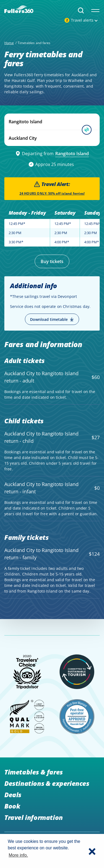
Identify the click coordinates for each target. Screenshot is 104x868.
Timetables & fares (34, 772)
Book (12, 806)
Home (9, 43)
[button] (92, 851)
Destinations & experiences (47, 783)
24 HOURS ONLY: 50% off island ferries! (52, 193)
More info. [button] (18, 855)
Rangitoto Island (72, 154)
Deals (13, 795)
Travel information (34, 817)
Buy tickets (52, 261)
